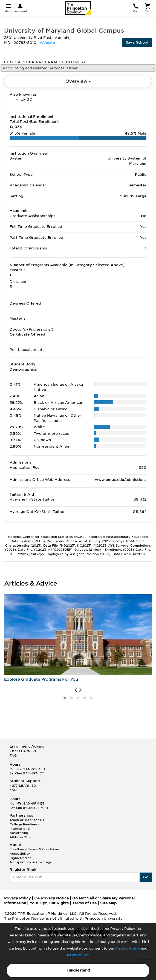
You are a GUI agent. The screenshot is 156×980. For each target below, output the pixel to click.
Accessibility (20, 854)
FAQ (13, 755)
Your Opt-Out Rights (49, 903)
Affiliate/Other (21, 837)
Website (47, 43)
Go (146, 877)
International (20, 829)
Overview (78, 81)
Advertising (19, 833)
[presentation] (75, 690)
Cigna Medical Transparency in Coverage (31, 860)
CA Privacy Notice (51, 898)
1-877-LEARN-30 (23, 751)
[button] (65, 698)
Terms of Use (77, 955)
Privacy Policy (128, 948)
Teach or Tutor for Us (27, 820)
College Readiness (24, 824)
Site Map (108, 903)
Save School (137, 42)
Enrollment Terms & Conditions (35, 849)
